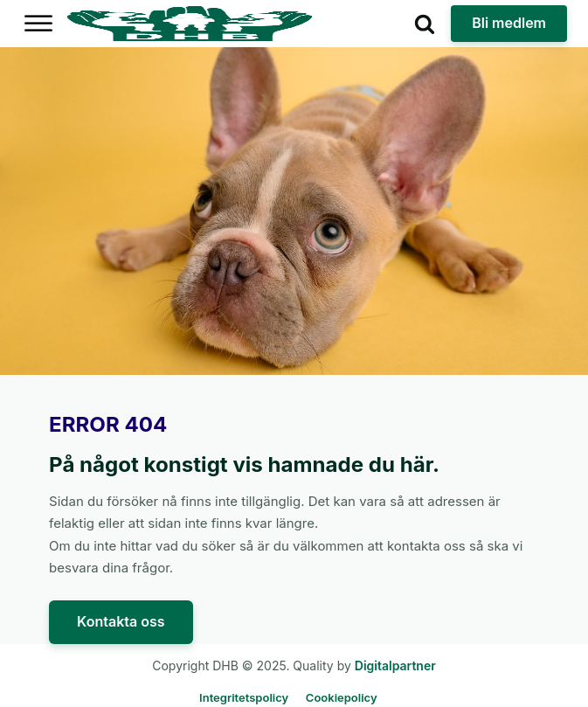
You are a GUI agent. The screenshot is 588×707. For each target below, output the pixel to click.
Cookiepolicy (342, 697)
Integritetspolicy (244, 697)
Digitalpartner (395, 665)
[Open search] (425, 24)
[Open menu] (38, 24)
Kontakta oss (121, 621)
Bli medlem (509, 23)
